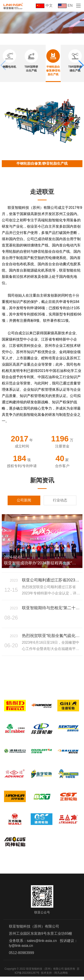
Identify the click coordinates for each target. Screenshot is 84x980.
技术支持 (46, 976)
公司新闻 (24, 500)
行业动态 (60, 500)
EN (65, 5)
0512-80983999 (22, 956)
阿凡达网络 (61, 976)
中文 (44, 5)
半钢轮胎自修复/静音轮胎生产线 (42, 163)
